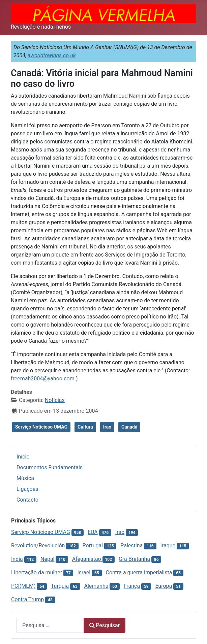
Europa (164, 586)
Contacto (27, 500)
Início (23, 457)
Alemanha (96, 586)
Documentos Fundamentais (50, 467)
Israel (84, 572)
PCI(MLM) (23, 586)
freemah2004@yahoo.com (43, 379)
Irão (107, 427)
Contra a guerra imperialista (139, 572)
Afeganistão (87, 559)
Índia (17, 559)
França (132, 586)
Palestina (131, 546)
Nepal (47, 559)
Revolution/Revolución (38, 546)
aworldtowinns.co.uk (52, 55)
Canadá (129, 427)
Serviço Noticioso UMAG (41, 427)
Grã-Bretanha (134, 559)
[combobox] (50, 625)
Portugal (93, 546)
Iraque (168, 546)
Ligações (27, 489)
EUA (93, 532)
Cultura (85, 427)
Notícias (55, 400)
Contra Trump (27, 599)
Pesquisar (105, 625)
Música (25, 478)
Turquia (60, 586)
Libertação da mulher (37, 572)
